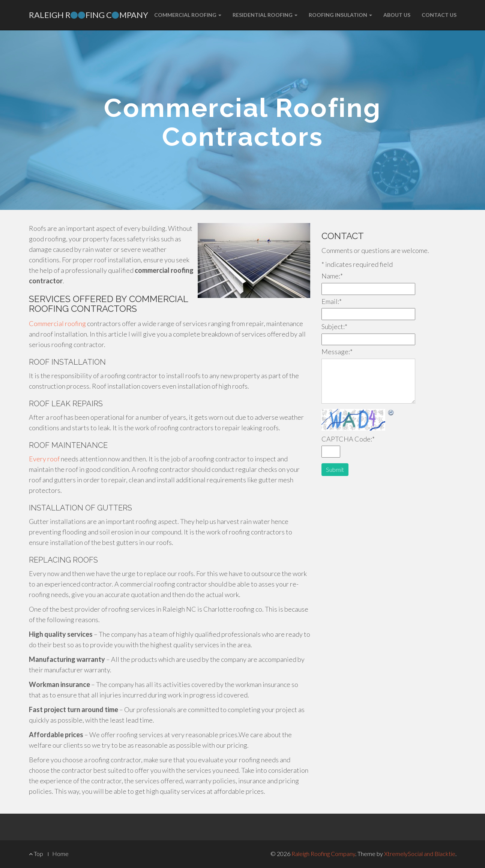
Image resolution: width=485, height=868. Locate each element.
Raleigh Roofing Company (323, 854)
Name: (332, 276)
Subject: (334, 326)
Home (60, 854)
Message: (337, 352)
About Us (397, 15)
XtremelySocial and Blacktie (420, 854)
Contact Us (439, 15)
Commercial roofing (57, 323)
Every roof (44, 459)
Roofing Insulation (340, 15)
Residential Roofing (265, 15)
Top (36, 854)
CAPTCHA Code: (348, 439)
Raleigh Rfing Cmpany (89, 15)
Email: (332, 301)
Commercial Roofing (188, 15)
